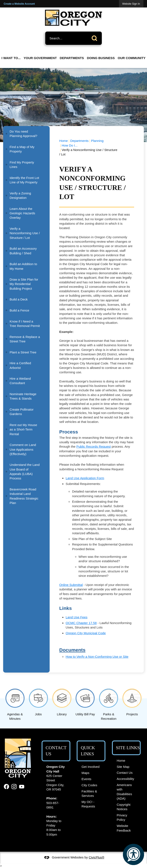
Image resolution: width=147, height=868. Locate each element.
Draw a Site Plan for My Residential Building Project (24, 284)
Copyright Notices (123, 807)
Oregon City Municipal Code (86, 633)
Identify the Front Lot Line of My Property (24, 180)
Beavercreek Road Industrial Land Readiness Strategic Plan (24, 496)
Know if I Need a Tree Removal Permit (25, 324)
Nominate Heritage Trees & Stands (23, 396)
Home (63, 141)
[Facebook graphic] (6, 787)
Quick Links (88, 751)
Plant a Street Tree (23, 352)
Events (86, 779)
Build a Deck (19, 299)
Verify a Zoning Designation (20, 195)
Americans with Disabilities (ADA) (124, 792)
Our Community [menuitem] (132, 58)
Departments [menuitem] (72, 58)
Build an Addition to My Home (23, 266)
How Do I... (70, 145)
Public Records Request (94, 446)
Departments (80, 141)
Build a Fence (20, 310)
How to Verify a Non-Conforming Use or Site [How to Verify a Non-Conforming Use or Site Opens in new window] (97, 657)
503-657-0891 (53, 805)
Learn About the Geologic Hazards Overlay (22, 213)
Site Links (128, 748)
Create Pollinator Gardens (22, 412)
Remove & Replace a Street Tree (25, 339)
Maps (85, 773)
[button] (95, 37)
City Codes (89, 785)
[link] (131, 4)
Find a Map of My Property (22, 149)
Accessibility (125, 779)
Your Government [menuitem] (40, 58)
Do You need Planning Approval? (24, 134)
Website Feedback (124, 828)
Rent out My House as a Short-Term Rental (23, 429)
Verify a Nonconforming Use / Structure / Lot (25, 233)
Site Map (123, 767)
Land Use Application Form (85, 478)
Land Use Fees (77, 617)
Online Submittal (71, 585)
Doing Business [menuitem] (101, 58)
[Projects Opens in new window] (132, 701)
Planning (97, 141)
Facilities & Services (89, 793)
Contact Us (125, 773)
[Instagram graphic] (14, 787)
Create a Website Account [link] (19, 4)
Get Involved (91, 767)
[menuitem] (26, 134)
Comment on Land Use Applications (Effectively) (23, 449)
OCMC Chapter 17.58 (81, 623)
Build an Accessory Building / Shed (23, 251)
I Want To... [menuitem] (11, 58)
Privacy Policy (122, 817)
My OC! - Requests (88, 804)
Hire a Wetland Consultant (20, 381)
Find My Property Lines (22, 165)
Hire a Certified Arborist (20, 365)
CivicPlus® (97, 857)
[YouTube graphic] (22, 787)
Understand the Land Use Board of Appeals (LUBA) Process (25, 471)
